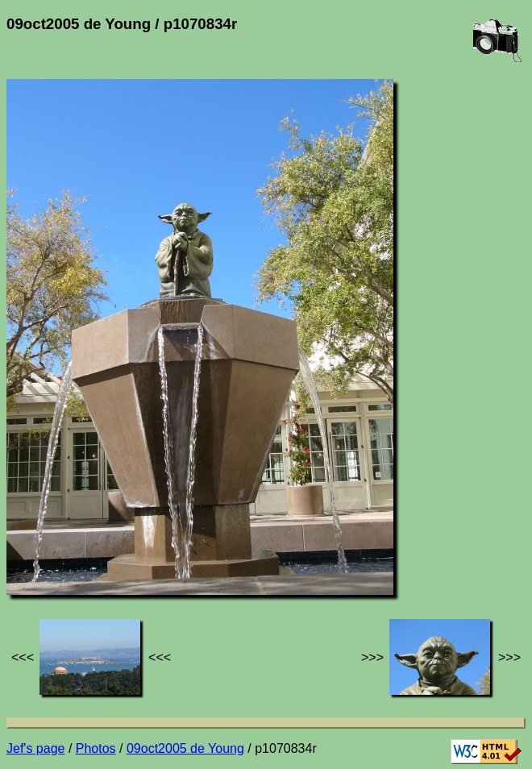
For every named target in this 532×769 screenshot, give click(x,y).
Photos (96, 748)
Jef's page (35, 748)
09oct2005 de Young (185, 748)
